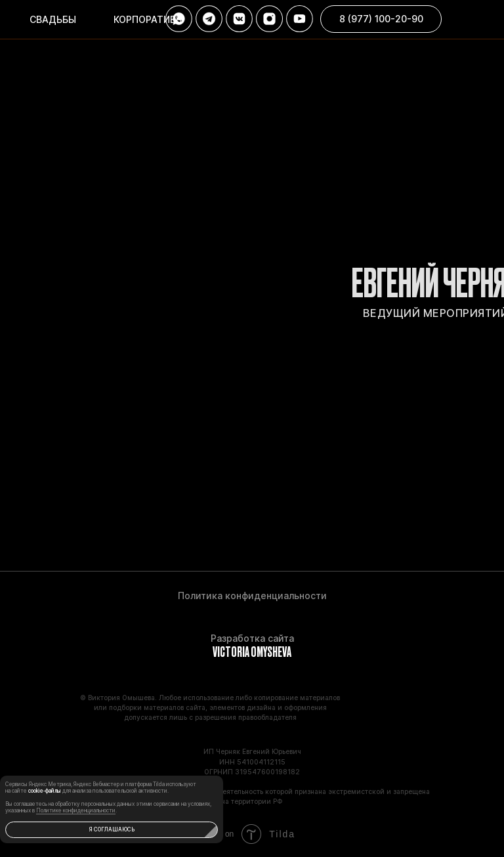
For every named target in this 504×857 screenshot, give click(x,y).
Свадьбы (53, 19)
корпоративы (149, 19)
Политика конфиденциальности (252, 596)
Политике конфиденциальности (76, 810)
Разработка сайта (252, 638)
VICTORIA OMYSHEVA (252, 651)
